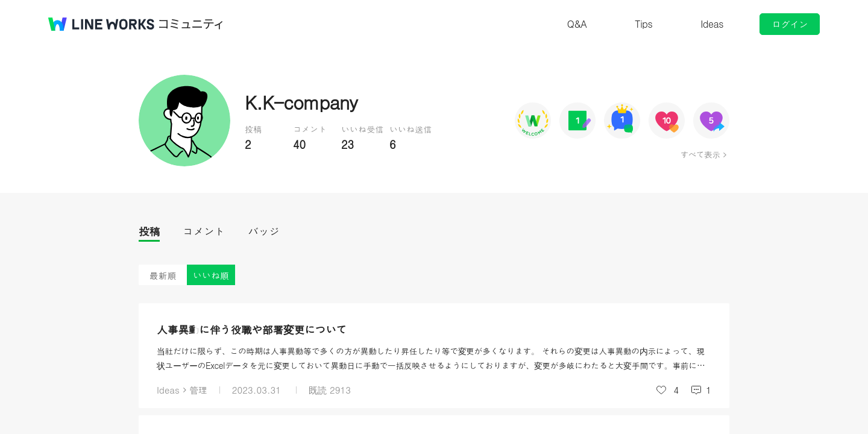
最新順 (163, 275)
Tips (643, 24)
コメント (204, 231)
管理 (198, 390)
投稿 (149, 231)
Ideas (712, 24)
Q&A (577, 24)
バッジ (264, 231)
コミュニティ (191, 24)
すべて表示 (700, 154)
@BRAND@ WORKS (101, 24)
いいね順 (211, 275)
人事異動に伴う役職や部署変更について (252, 329)
